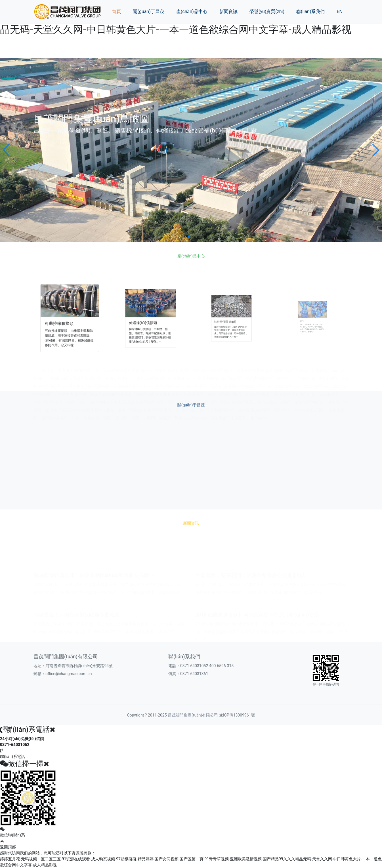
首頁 (116, 11)
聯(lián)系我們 (310, 11)
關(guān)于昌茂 (148, 11)
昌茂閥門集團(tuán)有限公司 (193, 715)
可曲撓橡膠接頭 (65, 320)
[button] (7, 150)
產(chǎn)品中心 (192, 11)
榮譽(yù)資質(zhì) (267, 11)
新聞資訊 (228, 11)
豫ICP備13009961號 (237, 715)
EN (340, 11)
